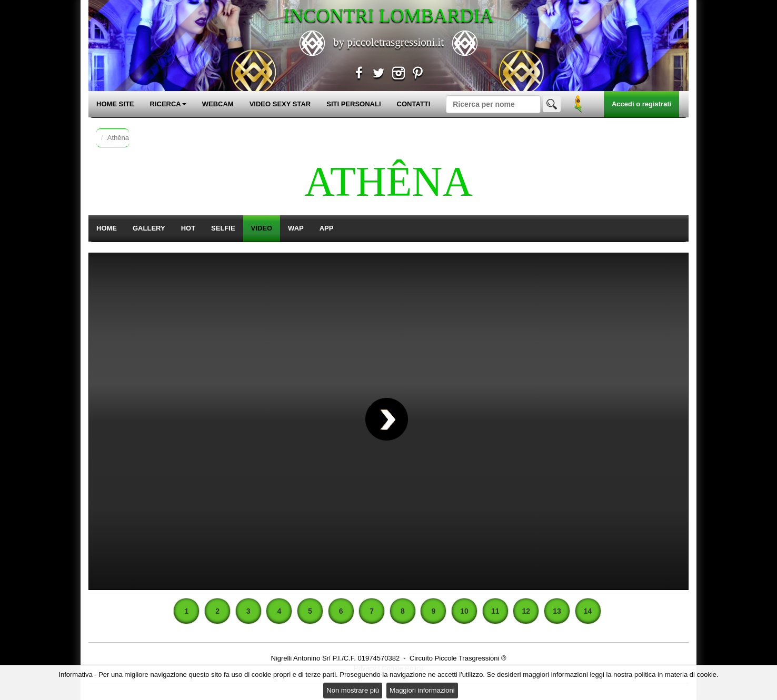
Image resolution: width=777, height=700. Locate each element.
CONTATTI (414, 104)
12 (526, 611)
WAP (296, 228)
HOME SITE (115, 104)
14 (588, 611)
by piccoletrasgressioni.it (388, 42)
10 (464, 611)
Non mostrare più (353, 690)
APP (327, 228)
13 (557, 611)
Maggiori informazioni (422, 690)
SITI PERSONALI (353, 104)
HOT (188, 228)
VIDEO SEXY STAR (280, 104)
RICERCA (168, 104)
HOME (107, 228)
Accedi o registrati (641, 104)
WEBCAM (218, 104)
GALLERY (149, 228)
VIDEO (262, 228)
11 (495, 611)
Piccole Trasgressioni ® (471, 658)
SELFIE (223, 228)
